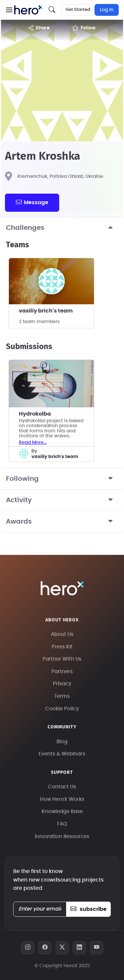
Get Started (78, 10)
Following (62, 479)
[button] (9, 10)
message (32, 202)
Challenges (62, 228)
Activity (62, 500)
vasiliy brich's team (46, 311)
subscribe (88, 909)
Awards (62, 522)
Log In (107, 10)
